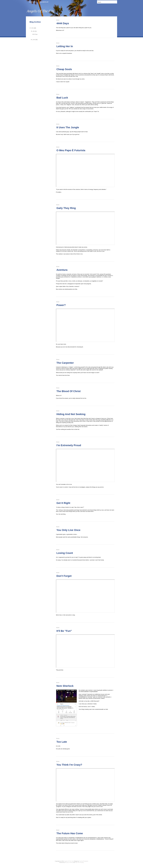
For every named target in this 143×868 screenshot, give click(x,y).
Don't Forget (64, 576)
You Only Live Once (68, 530)
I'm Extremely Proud (69, 445)
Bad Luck (62, 98)
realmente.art (44, 2)
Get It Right (63, 503)
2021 (33, 28)
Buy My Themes (69, 862)
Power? (61, 305)
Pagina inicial (33, 2)
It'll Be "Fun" (64, 631)
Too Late (62, 742)
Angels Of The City (69, 861)
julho (34, 31)
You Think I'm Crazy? (69, 765)
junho (34, 40)
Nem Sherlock (65, 686)
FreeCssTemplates (84, 861)
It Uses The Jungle (68, 127)
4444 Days (63, 23)
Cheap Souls (64, 69)
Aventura (62, 270)
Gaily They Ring (66, 208)
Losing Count (65, 553)
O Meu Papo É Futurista (71, 150)
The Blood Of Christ (68, 391)
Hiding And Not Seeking (71, 414)
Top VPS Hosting (79, 862)
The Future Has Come (70, 833)
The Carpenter (65, 363)
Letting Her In (65, 46)
